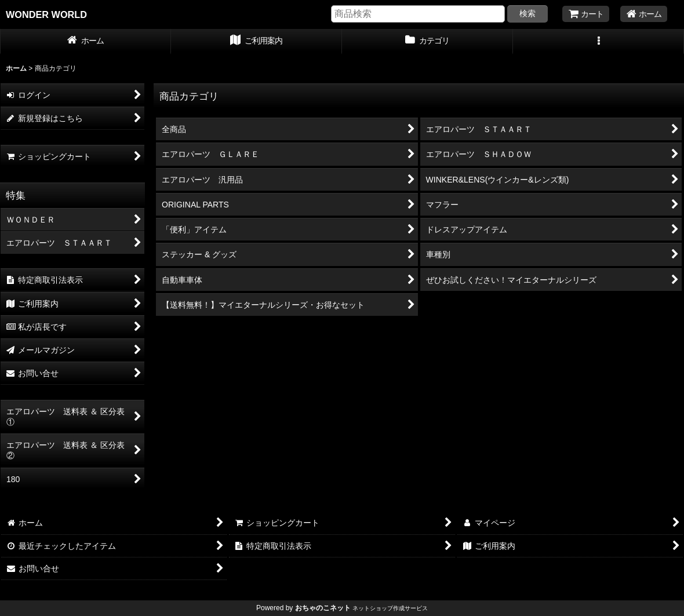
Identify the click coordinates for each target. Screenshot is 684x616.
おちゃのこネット (323, 608)
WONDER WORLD (46, 14)
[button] (598, 42)
